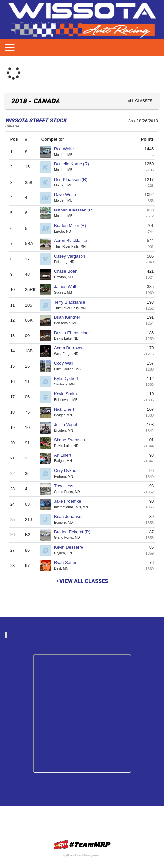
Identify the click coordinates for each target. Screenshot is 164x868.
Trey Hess (66, 486)
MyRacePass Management (82, 855)
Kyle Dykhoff (69, 378)
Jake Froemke (70, 501)
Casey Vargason (72, 256)
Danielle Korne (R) (74, 164)
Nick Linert (67, 409)
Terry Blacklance (72, 302)
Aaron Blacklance (73, 241)
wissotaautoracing (85, 635)
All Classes (140, 101)
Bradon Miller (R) (73, 225)
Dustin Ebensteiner (75, 333)
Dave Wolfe (68, 195)
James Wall (68, 287)
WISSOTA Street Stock (36, 121)
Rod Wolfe (67, 149)
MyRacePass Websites (82, 844)
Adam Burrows (71, 348)
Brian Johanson (71, 517)
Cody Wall (66, 363)
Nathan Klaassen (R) (76, 210)
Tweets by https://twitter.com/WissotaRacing (82, 788)
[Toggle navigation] (10, 48)
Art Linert (65, 455)
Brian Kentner (70, 317)
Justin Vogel (68, 424)
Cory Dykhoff (69, 471)
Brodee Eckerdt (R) (75, 532)
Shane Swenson (72, 440)
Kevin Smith (68, 394)
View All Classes (82, 581)
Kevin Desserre (71, 547)
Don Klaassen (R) (73, 179)
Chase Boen (68, 271)
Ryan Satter (68, 563)
